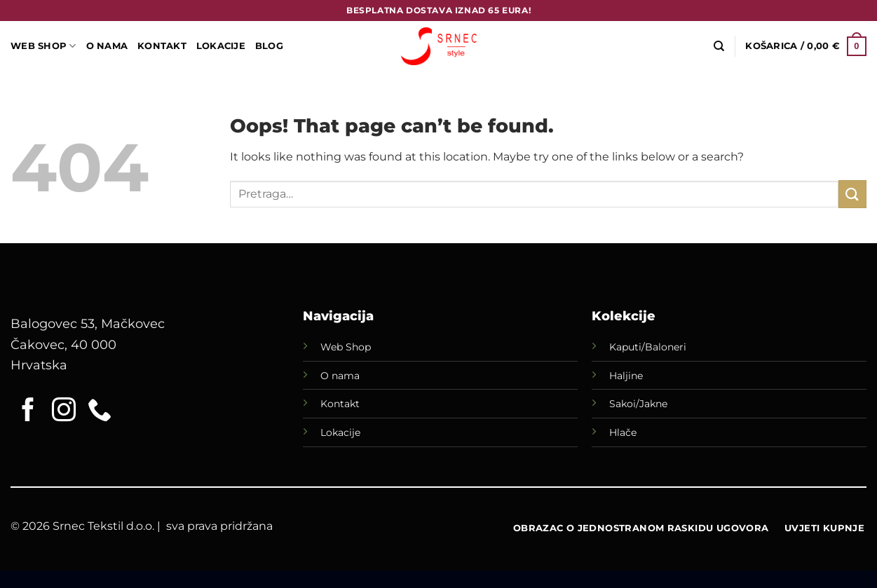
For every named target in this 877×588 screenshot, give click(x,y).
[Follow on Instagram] (64, 411)
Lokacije (340, 432)
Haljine (626, 376)
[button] (806, 46)
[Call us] (100, 411)
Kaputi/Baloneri (648, 347)
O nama (340, 376)
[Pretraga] (719, 46)
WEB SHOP (43, 46)
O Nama (107, 46)
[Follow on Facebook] (28, 411)
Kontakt (162, 46)
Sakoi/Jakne (638, 404)
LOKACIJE (221, 46)
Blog (269, 46)
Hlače (623, 432)
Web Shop (346, 347)
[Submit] (852, 194)
